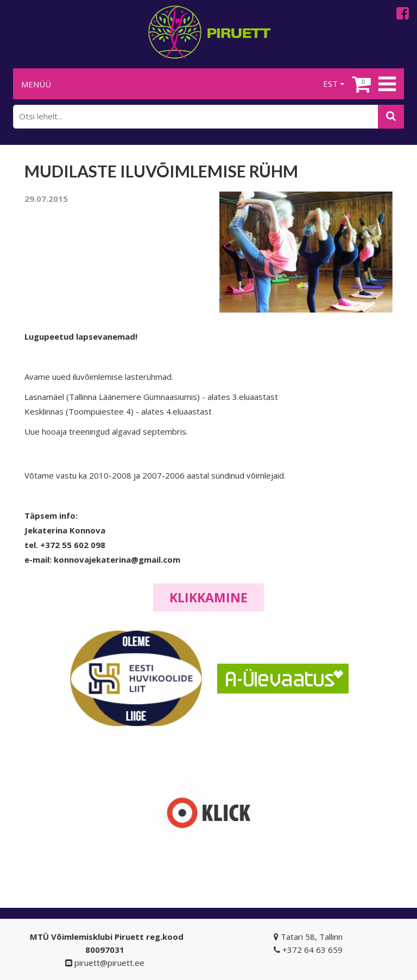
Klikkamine (208, 597)
